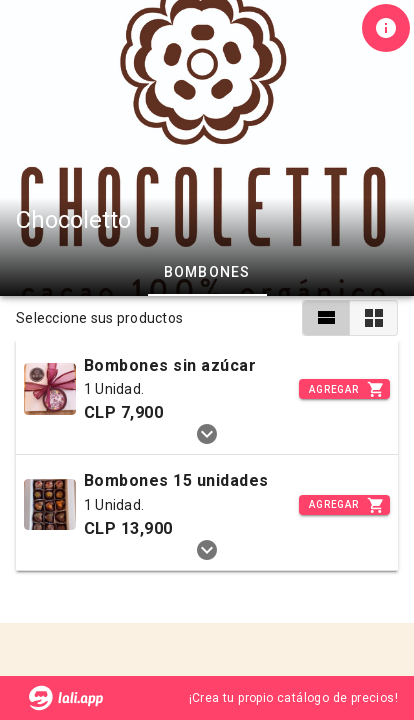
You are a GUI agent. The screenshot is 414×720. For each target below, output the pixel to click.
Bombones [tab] (207, 272)
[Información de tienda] (386, 28)
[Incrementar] (344, 389)
